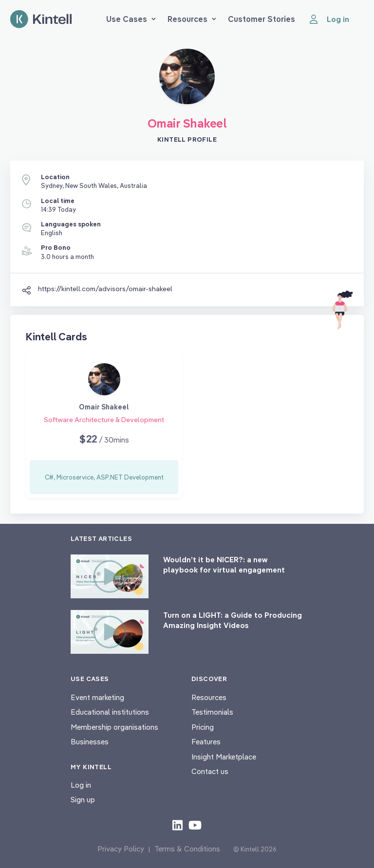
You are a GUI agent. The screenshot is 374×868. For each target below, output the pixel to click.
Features (206, 742)
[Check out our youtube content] (195, 825)
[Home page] (41, 19)
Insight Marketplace (224, 757)
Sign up (83, 800)
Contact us (210, 771)
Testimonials (212, 712)
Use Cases (131, 19)
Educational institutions (110, 712)
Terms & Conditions (187, 849)
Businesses (90, 742)
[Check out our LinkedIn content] (178, 825)
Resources (192, 19)
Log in (81, 785)
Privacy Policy (121, 849)
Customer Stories (262, 19)
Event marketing (97, 697)
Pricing (203, 727)
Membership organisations (114, 727)
